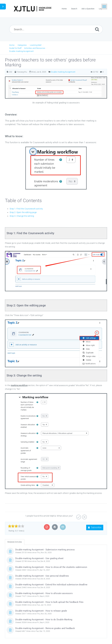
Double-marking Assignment (21, 51)
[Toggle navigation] (104, 7)
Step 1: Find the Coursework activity (26, 209)
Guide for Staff (15, 48)
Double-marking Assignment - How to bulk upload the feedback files (49, 602)
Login (101, 9)
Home (12, 45)
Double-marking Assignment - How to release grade (41, 611)
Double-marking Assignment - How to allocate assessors (44, 593)
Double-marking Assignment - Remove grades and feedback (45, 628)
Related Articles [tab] (15, 542)
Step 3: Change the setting (22, 216)
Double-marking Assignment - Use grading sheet (39, 558)
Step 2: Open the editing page (23, 212)
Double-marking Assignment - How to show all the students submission (51, 567)
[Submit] (97, 29)
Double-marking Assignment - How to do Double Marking (44, 620)
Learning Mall (36, 45)
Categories (22, 45)
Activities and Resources (35, 48)
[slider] (16, 526)
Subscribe (95, 527)
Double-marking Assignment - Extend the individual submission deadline (51, 585)
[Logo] (33, 9)
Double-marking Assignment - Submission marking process (45, 550)
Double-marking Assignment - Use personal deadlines (42, 576)
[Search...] (56, 29)
